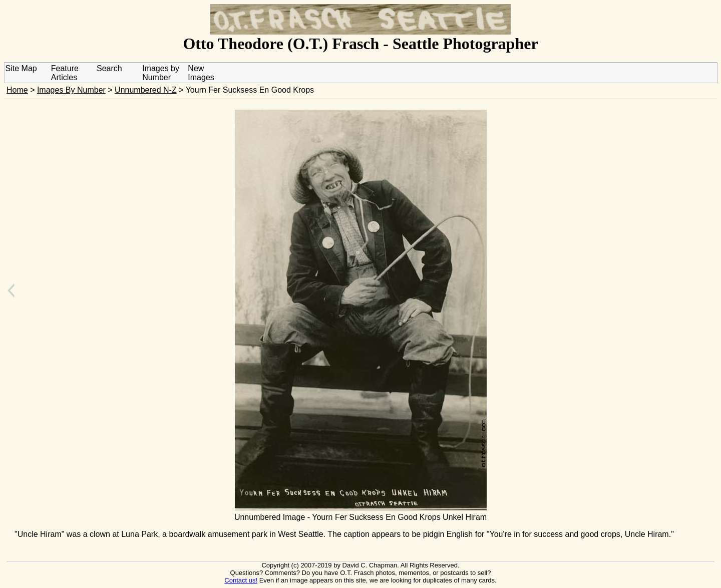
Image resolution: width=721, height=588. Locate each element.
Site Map (21, 68)
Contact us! (241, 580)
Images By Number (71, 90)
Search (109, 68)
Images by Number (161, 73)
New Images (201, 73)
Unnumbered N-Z (146, 90)
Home (17, 90)
